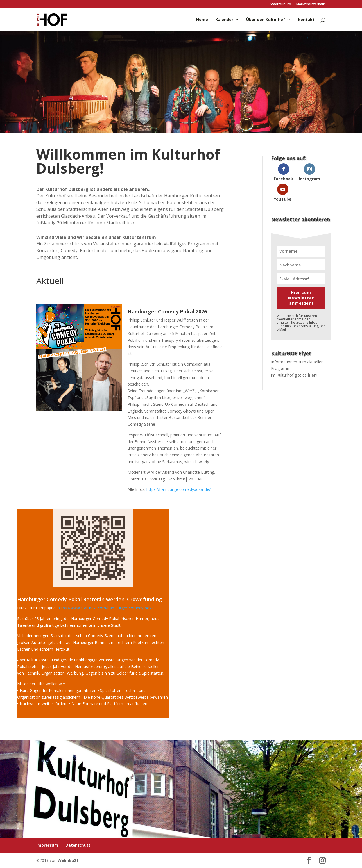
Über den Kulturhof (266, 20)
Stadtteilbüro (280, 4)
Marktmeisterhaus (311, 4)
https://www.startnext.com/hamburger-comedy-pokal (106, 608)
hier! (312, 375)
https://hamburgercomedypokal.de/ (178, 489)
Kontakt (306, 20)
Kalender (224, 20)
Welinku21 (68, 860)
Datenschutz (78, 845)
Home (202, 20)
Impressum (47, 845)
